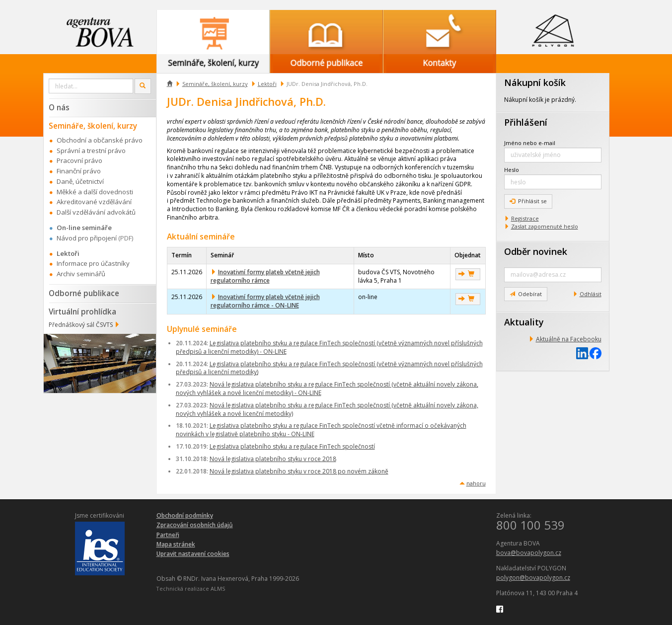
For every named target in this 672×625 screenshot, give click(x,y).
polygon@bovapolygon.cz (533, 578)
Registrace (525, 218)
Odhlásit (591, 294)
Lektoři (267, 84)
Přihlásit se (528, 201)
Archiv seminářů (81, 274)
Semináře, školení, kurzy (215, 84)
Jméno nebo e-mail (530, 143)
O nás (59, 107)
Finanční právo (79, 171)
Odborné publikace (84, 293)
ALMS (218, 588)
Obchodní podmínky (185, 515)
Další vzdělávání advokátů (96, 212)
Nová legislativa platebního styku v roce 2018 (273, 459)
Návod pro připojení (87, 238)
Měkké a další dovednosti (95, 192)
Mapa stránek (176, 544)
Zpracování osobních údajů (195, 525)
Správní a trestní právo (91, 151)
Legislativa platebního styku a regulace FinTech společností (292, 446)
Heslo (512, 170)
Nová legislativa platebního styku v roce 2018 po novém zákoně (299, 471)
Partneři (168, 535)
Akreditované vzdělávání (94, 202)
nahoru (476, 483)
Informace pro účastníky (93, 263)
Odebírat (526, 294)
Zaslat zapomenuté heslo (545, 226)
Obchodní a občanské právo (100, 140)
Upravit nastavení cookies (193, 554)
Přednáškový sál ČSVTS (81, 325)
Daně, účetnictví (80, 181)
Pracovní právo (79, 160)
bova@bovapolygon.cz (529, 553)
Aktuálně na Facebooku (569, 339)
